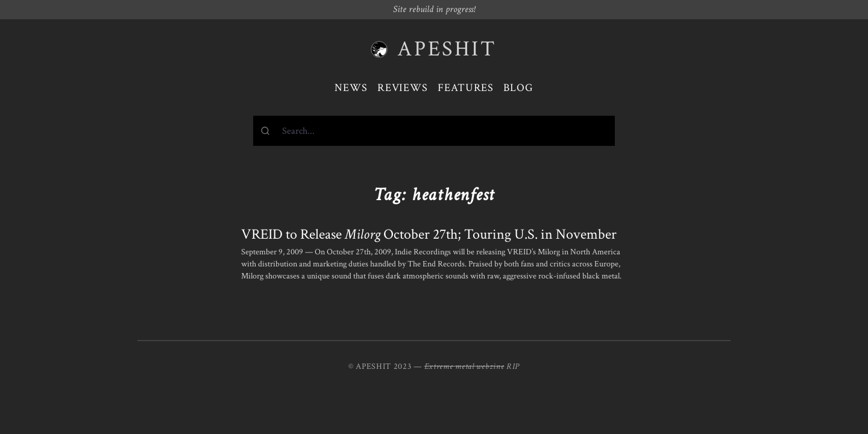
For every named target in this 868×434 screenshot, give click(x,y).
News (351, 88)
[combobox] (434, 131)
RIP (513, 366)
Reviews (403, 88)
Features (466, 88)
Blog (518, 88)
